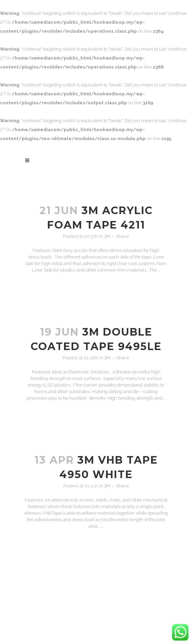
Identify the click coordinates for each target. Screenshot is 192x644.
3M (107, 236)
